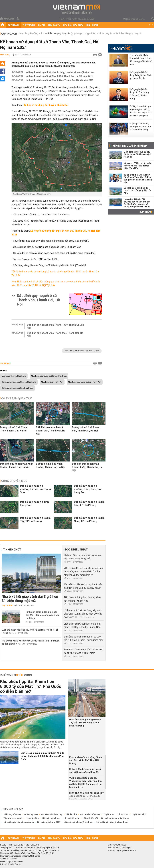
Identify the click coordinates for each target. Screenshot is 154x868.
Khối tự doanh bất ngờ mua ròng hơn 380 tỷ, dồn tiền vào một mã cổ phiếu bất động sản (141, 111)
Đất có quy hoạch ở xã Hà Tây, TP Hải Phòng (35, 519)
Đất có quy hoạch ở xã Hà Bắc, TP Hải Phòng (89, 503)
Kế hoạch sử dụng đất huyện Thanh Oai (19, 382)
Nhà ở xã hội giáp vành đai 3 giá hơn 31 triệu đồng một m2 (30, 599)
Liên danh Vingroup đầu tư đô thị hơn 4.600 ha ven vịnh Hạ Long (138, 154)
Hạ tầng (24, 33)
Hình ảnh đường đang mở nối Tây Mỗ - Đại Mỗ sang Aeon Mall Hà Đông (43, 615)
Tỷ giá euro (109, 814)
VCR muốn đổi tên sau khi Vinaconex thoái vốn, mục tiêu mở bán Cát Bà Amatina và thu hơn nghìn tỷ (83, 572)
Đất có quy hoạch (59, 33)
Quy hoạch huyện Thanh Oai (14, 376)
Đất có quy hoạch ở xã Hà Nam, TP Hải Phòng (89, 519)
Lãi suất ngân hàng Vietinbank (78, 822)
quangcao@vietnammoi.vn (125, 850)
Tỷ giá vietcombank (13, 818)
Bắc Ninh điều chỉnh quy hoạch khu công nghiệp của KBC (138, 190)
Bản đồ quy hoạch (130, 33)
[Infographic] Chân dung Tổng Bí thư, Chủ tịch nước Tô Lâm (140, 75)
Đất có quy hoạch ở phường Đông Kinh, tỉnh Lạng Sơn (88, 489)
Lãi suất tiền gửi (90, 818)
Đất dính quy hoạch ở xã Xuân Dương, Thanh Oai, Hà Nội (17, 465)
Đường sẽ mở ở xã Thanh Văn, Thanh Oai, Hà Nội (86, 429)
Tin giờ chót (12, 549)
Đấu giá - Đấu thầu (73, 25)
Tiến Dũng (5, 55)
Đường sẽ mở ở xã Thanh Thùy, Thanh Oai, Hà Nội (14, 429)
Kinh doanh (93, 25)
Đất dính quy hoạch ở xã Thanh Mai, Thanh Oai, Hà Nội (55, 334)
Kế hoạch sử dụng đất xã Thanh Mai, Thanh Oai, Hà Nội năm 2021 (59, 76)
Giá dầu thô (71, 814)
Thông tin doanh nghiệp (129, 146)
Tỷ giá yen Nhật (139, 814)
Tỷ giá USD (123, 814)
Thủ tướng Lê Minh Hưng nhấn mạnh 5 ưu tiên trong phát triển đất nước (141, 60)
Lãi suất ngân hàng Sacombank (19, 822)
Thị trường (29, 25)
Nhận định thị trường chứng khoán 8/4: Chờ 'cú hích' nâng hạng (140, 127)
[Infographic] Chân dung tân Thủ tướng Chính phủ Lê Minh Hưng (139, 94)
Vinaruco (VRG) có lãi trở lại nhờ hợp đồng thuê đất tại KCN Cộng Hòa (138, 166)
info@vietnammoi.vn (14, 862)
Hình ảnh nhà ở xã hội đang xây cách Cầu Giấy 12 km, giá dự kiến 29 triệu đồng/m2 (83, 614)
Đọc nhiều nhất (76, 549)
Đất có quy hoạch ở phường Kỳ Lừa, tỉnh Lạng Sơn (35, 489)
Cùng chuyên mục (14, 481)
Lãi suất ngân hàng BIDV (49, 822)
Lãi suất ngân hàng (51, 818)
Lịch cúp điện (32, 818)
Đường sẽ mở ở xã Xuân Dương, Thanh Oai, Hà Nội (50, 465)
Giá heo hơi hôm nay (90, 814)
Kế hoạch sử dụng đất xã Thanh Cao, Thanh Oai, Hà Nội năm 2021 (60, 80)
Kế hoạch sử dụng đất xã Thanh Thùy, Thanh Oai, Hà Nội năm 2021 (60, 72)
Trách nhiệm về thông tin (10, 864)
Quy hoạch (14, 25)
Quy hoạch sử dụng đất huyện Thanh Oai (49, 376)
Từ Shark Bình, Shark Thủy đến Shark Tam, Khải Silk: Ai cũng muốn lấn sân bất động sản (138, 178)
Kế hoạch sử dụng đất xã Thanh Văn (17, 388)
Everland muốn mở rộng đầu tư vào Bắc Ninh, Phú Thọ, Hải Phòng (86, 760)
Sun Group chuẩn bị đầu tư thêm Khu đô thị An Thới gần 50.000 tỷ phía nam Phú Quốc (43, 756)
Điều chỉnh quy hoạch (104, 33)
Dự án (42, 25)
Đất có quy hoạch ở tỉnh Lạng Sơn (34, 503)
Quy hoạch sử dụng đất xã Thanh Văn (85, 382)
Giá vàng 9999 (31, 814)
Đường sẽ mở (38, 33)
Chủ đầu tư (54, 25)
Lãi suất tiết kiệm (72, 818)
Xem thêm (146, 212)
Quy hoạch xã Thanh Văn (52, 382)
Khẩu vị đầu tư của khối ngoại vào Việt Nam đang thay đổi (85, 771)
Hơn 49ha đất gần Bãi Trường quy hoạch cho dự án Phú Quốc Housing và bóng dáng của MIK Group (137, 203)
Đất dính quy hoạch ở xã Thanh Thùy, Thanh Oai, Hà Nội (56, 326)
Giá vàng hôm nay (12, 814)
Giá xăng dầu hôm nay (52, 814)
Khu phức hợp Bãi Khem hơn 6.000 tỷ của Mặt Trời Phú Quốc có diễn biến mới (31, 686)
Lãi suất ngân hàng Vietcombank (112, 822)
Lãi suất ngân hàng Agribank (115, 818)
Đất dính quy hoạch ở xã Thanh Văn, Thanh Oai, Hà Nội (38, 300)
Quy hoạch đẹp (80, 33)
